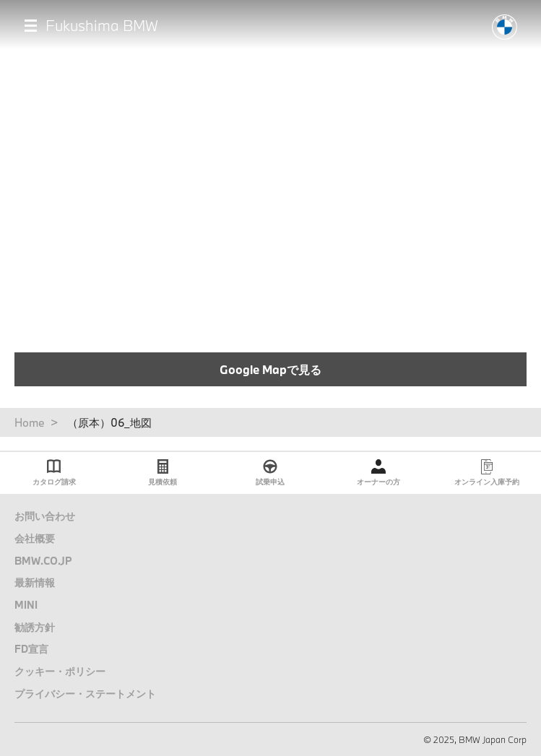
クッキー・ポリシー (60, 671)
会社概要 (35, 538)
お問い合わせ (45, 516)
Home (30, 422)
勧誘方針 (35, 627)
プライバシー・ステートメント (85, 694)
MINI (26, 605)
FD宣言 (31, 649)
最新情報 (35, 582)
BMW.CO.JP (43, 561)
